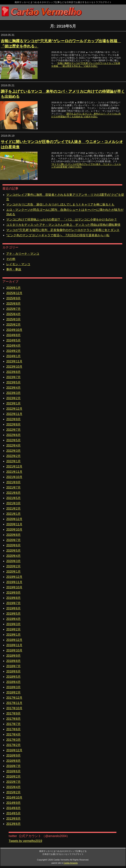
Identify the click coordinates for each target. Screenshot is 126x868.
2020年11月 (14, 524)
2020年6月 (13, 545)
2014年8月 (13, 808)
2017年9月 (13, 713)
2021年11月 (14, 472)
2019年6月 (13, 608)
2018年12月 (14, 640)
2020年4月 (13, 556)
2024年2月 (13, 351)
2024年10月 (14, 330)
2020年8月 (13, 535)
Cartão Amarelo (71, 863)
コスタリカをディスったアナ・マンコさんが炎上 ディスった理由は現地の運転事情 (63, 225)
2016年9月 (13, 755)
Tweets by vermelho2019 (25, 841)
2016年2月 (13, 777)
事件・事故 (14, 269)
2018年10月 (14, 650)
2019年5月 (13, 614)
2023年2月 (13, 398)
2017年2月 (13, 745)
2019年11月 (14, 582)
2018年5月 (13, 677)
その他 (11, 259)
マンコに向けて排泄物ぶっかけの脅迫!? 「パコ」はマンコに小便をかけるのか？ (61, 219)
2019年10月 (14, 587)
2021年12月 (14, 466)
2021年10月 (14, 477)
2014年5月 (13, 813)
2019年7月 (13, 603)
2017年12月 (14, 698)
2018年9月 (13, 656)
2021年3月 (13, 503)
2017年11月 (14, 703)
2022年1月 (13, 461)
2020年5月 (13, 551)
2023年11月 (14, 361)
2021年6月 (13, 493)
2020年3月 (13, 561)
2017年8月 (13, 719)
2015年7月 (13, 782)
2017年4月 (13, 734)
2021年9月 (13, 482)
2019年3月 (13, 624)
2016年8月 (13, 761)
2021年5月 (13, 498)
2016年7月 (13, 766)
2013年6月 (13, 824)
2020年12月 (14, 519)
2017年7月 (13, 724)
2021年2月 (13, 509)
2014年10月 (14, 798)
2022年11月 (14, 414)
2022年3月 (13, 451)
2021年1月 (13, 514)
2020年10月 (14, 530)
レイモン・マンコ (18, 264)
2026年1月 (13, 288)
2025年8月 (13, 304)
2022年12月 (14, 409)
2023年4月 (13, 388)
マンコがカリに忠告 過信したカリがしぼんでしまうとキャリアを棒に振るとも (60, 204)
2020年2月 (13, 566)
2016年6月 (13, 771)
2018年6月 (13, 671)
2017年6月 (13, 729)
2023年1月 (13, 403)
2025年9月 (13, 298)
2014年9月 (13, 803)
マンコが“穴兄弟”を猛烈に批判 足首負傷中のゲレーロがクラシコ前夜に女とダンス (63, 230)
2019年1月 (13, 635)
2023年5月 (13, 382)
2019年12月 (14, 577)
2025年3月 (13, 319)
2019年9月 (13, 593)
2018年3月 (13, 687)
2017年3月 (13, 740)
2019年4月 (13, 619)
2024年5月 (13, 340)
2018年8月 (13, 661)
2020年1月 (13, 572)
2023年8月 (13, 372)
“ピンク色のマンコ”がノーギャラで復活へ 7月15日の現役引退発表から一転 (58, 235)
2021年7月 (13, 487)
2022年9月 (13, 419)
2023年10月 (14, 367)
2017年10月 (14, 708)
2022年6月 (13, 435)
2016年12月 (14, 750)
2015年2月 (13, 792)
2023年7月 (13, 377)
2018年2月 (13, 692)
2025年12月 (14, 293)
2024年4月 (13, 346)
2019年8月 (13, 598)
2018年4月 (13, 682)
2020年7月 (13, 540)
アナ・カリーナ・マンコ (23, 254)
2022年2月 (13, 456)
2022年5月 (13, 440)
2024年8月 (13, 335)
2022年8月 (13, 424)
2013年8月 (13, 819)
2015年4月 (13, 787)
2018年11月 (14, 645)
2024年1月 (13, 356)
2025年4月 (13, 314)
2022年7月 (13, 430)
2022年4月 (13, 445)
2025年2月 (13, 325)
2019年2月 (13, 629)
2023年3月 (13, 393)
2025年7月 (13, 309)
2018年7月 (13, 666)
